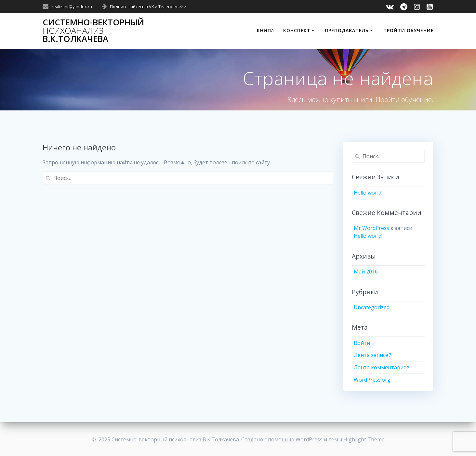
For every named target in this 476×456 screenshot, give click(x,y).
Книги (265, 30)
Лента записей (373, 355)
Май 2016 (366, 272)
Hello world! (368, 193)
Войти (362, 343)
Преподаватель (347, 30)
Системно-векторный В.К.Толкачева (93, 31)
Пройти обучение (409, 30)
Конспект (297, 30)
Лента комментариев (382, 367)
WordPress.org (372, 380)
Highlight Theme (364, 439)
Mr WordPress (371, 228)
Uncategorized (372, 307)
